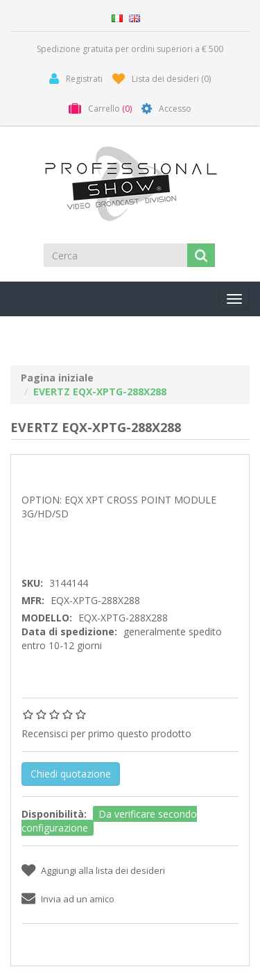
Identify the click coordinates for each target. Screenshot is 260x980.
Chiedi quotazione (71, 774)
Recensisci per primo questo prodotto (106, 733)
